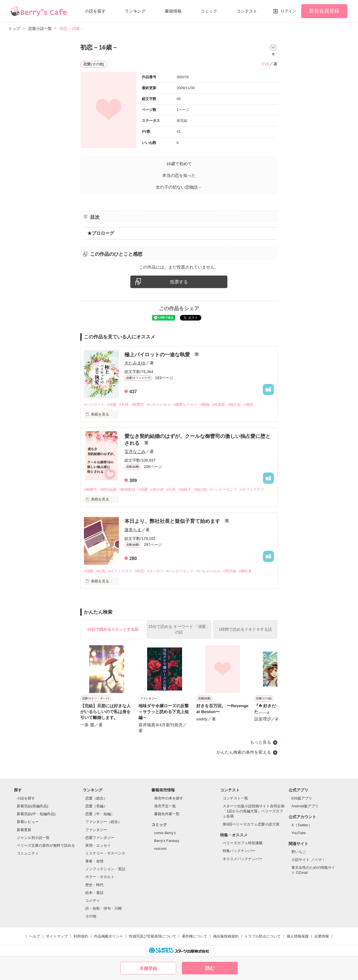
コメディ (93, 900)
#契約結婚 (108, 489)
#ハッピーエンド (223, 489)
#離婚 (205, 404)
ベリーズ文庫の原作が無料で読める (46, 845)
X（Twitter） (302, 825)
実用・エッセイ (98, 845)
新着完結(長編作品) (33, 806)
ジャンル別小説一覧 (33, 838)
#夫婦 (124, 404)
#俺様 (248, 404)
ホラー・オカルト (100, 877)
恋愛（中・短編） (100, 814)
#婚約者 (245, 571)
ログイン (288, 11)
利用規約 (81, 936)
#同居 (139, 571)
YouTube (299, 833)
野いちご (299, 852)
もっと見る (261, 742)
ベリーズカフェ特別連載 (243, 843)
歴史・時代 (94, 885)
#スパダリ (155, 571)
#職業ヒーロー (186, 404)
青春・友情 (94, 861)
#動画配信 (127, 489)
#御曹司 (138, 404)
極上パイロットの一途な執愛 (158, 355)
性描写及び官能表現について (153, 936)
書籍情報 (173, 11)
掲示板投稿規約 (226, 936)
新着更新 (24, 830)
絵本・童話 (94, 893)
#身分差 (157, 489)
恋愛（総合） (96, 798)
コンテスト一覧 (235, 798)
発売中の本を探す (169, 798)
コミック (209, 11)
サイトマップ (57, 936)
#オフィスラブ (252, 489)
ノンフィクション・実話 (105, 869)
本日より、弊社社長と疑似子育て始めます (173, 521)
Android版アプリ (305, 806)
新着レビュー (28, 822)
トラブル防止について (263, 936)
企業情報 (322, 936)
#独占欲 (234, 404)
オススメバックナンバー (243, 859)
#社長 (171, 489)
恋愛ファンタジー (100, 838)
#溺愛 (112, 404)
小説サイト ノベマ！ (308, 860)
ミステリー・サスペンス (105, 853)
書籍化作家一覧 (167, 814)
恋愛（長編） (96, 806)
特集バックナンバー (239, 851)
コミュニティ (28, 853)
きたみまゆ (135, 363)
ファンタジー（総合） (103, 822)
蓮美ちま (133, 530)
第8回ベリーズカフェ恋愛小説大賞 (251, 824)
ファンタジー (96, 830)
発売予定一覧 (165, 806)
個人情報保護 (298, 936)
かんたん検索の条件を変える (244, 752)
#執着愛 (219, 404)
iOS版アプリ (302, 798)
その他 (91, 916)
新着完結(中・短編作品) (36, 814)
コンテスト (247, 11)
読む (210, 968)
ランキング (135, 11)
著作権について (195, 936)
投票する (179, 282)
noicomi (160, 849)
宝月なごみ (135, 451)
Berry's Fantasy (167, 841)
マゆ (265, 64)
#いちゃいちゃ (159, 404)
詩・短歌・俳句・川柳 (103, 908)
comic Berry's (165, 833)
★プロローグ (101, 233)
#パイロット (94, 404)
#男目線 (230, 571)
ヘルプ (35, 936)
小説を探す (95, 11)
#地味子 (185, 489)
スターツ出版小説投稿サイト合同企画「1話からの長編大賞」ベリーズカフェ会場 (254, 811)
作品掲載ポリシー (109, 936)
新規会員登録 (324, 11)
